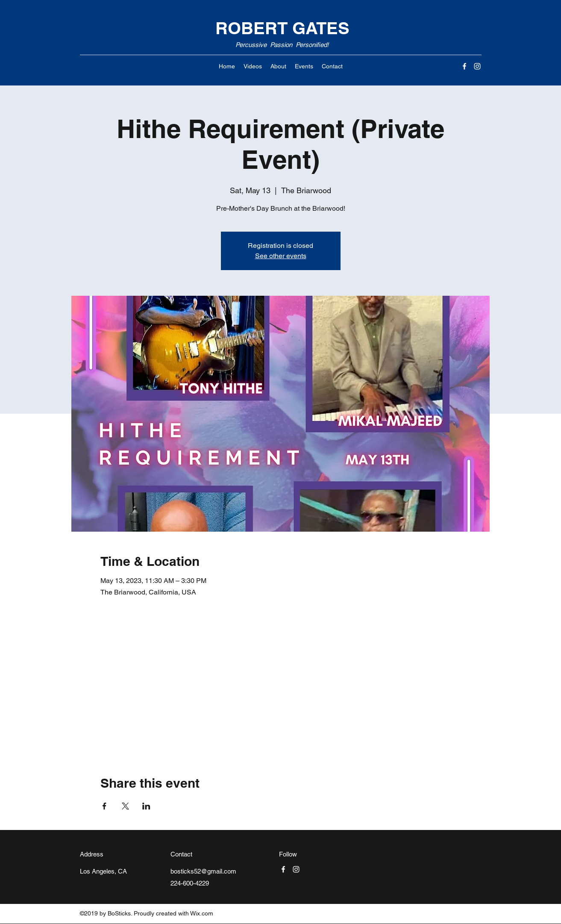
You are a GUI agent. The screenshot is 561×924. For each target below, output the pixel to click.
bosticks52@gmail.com (203, 871)
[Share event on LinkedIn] (146, 806)
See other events (281, 256)
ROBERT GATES (282, 28)
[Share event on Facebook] (104, 806)
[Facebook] (464, 66)
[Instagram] (477, 66)
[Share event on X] (125, 806)
